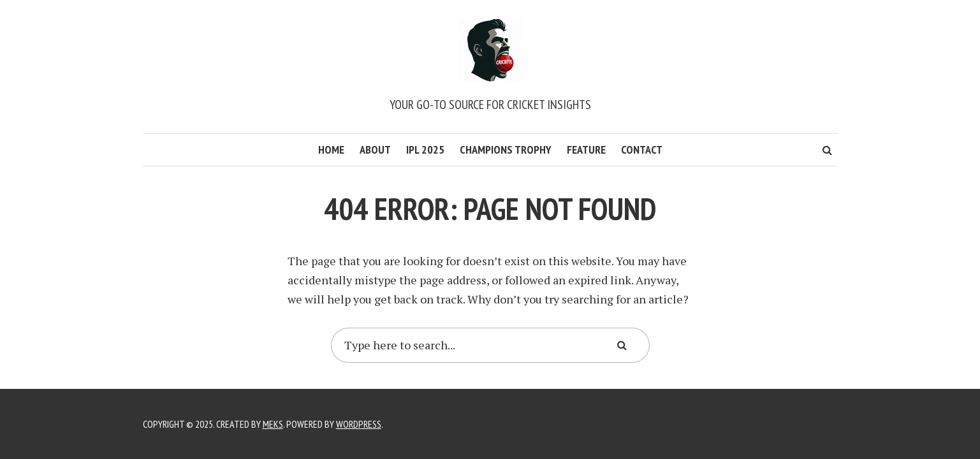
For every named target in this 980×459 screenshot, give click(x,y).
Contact (642, 149)
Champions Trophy (506, 149)
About (375, 149)
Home (331, 149)
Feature (586, 149)
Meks (273, 424)
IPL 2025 (425, 149)
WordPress (359, 424)
